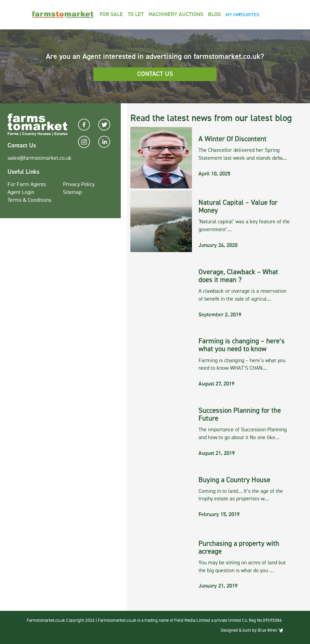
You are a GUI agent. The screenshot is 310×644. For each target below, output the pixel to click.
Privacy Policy (79, 185)
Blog (215, 15)
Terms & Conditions (29, 200)
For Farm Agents (27, 185)
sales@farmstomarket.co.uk (40, 158)
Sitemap (72, 193)
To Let (136, 15)
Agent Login (21, 193)
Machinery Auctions (176, 15)
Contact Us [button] (155, 74)
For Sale (111, 15)
